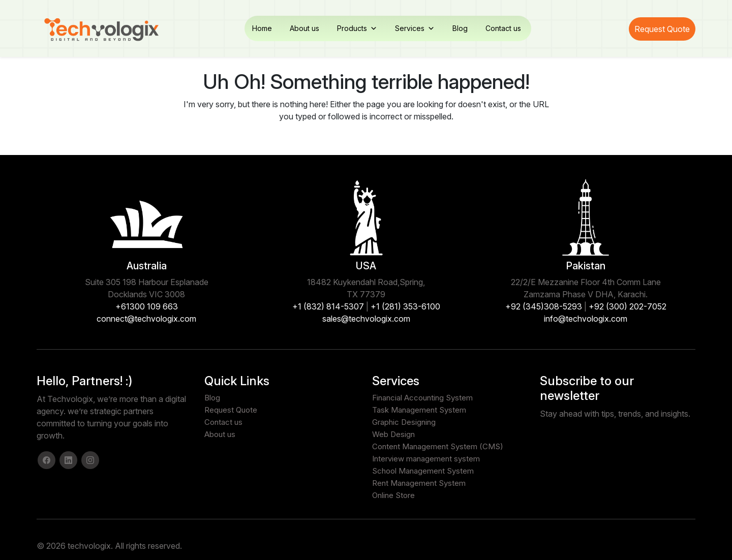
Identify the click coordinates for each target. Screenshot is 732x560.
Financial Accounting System (422, 398)
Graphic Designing (404, 422)
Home (262, 28)
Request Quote (662, 29)
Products (357, 28)
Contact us (503, 28)
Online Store (393, 495)
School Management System (423, 471)
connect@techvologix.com (146, 319)
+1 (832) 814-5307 (328, 306)
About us (304, 28)
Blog (460, 28)
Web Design (393, 434)
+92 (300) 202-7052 (628, 306)
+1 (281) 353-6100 (405, 306)
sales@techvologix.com (366, 319)
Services (415, 28)
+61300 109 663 (147, 306)
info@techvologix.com (586, 319)
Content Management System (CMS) (438, 446)
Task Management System (419, 410)
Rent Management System (419, 483)
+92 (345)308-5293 (544, 306)
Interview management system (426, 459)
